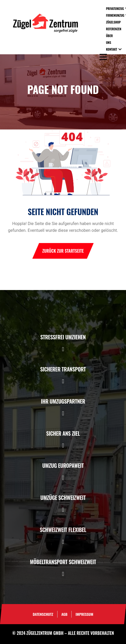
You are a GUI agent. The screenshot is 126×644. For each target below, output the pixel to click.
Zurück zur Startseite (63, 251)
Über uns (109, 39)
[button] (63, 349)
